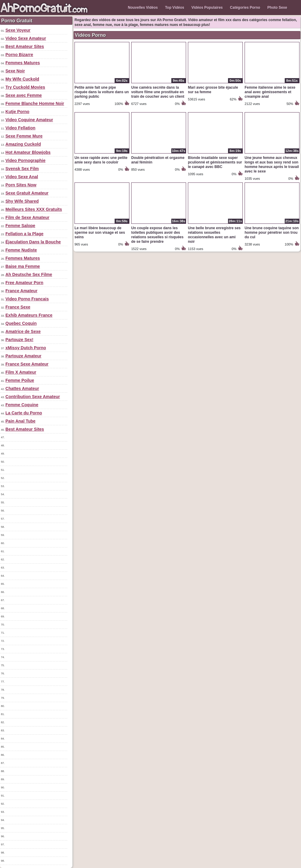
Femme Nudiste (21, 250)
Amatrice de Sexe (23, 331)
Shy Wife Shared (22, 201)
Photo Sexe (277, 8)
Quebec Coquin (21, 323)
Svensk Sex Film (22, 169)
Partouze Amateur (23, 356)
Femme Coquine (22, 405)
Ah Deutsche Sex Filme (29, 274)
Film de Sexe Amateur (27, 217)
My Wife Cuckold (22, 79)
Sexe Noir (15, 71)
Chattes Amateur (22, 388)
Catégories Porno (245, 8)
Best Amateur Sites (25, 46)
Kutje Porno (17, 112)
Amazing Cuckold (23, 144)
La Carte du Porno (24, 413)
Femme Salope (20, 226)
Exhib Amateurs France (29, 315)
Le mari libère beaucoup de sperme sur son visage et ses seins (100, 233)
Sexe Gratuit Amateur (27, 193)
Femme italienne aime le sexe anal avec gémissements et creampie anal (270, 92)
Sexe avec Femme (24, 95)
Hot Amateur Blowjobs (28, 152)
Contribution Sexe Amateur (33, 397)
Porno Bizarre (19, 55)
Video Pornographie (25, 160)
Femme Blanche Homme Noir (35, 103)
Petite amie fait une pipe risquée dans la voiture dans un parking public (102, 92)
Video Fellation (20, 128)
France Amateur (21, 291)
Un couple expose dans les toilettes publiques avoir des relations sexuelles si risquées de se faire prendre (157, 235)
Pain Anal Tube (21, 421)
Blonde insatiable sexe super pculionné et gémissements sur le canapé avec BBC (215, 162)
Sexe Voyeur (18, 30)
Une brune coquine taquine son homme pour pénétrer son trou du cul (272, 233)
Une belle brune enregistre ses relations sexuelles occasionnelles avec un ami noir (214, 235)
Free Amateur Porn (24, 283)
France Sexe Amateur (27, 364)
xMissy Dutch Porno (26, 348)
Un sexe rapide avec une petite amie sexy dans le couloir (101, 160)
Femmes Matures (23, 63)
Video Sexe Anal (22, 177)
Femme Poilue (20, 380)
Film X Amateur (21, 372)
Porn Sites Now (21, 185)
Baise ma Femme (23, 266)
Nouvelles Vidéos (143, 8)
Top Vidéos (175, 8)
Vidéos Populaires (207, 8)
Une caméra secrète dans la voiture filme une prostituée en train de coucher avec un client (158, 92)
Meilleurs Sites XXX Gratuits (34, 209)
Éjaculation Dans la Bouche (33, 242)
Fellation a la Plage (24, 234)
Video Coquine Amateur (29, 120)
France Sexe (18, 307)
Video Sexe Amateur (26, 38)
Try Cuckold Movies (25, 87)
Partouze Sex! (19, 340)
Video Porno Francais (27, 299)
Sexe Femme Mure (24, 136)
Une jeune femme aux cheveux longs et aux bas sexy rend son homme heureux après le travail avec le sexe (272, 165)
